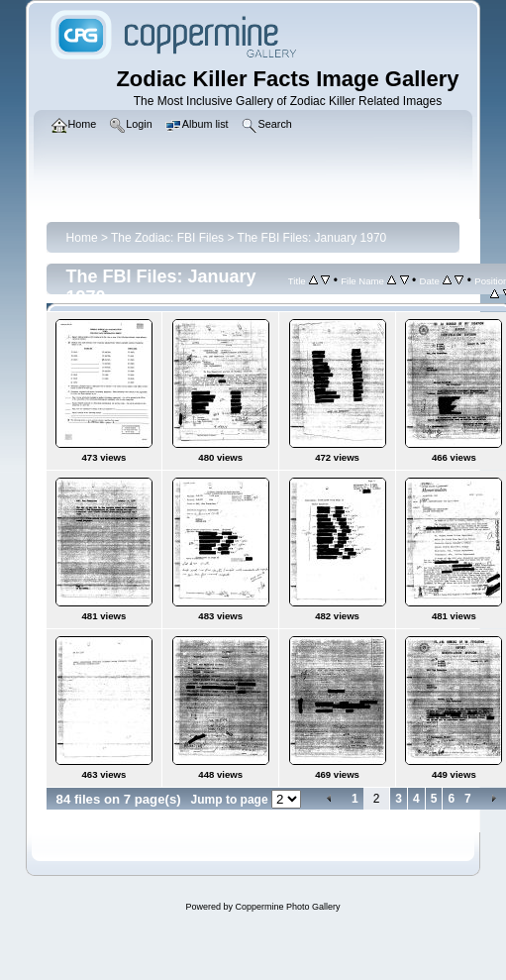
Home (82, 238)
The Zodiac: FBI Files (167, 238)
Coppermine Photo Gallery (287, 907)
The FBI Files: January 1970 (312, 238)
